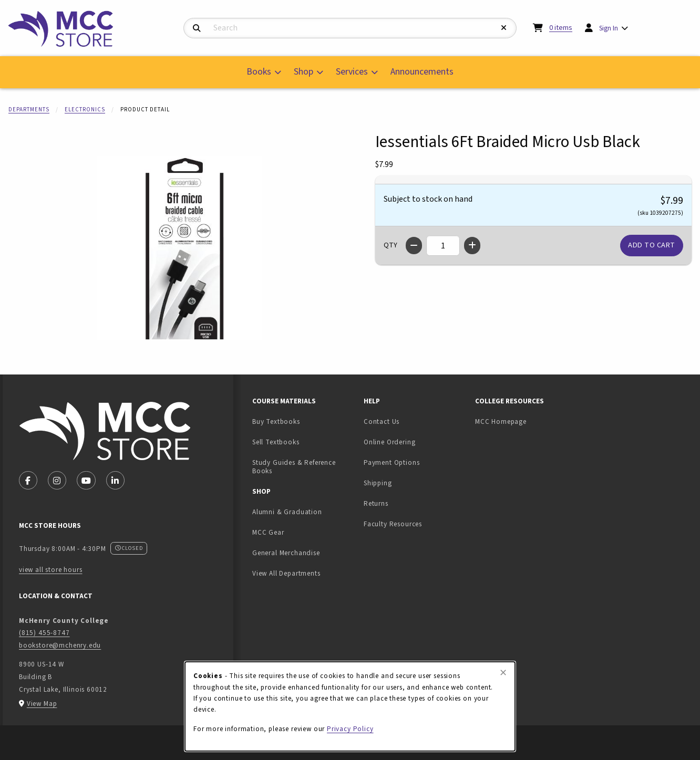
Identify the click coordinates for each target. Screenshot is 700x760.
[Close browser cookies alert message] (503, 673)
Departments (29, 110)
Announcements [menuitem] (422, 72)
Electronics (85, 110)
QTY (390, 245)
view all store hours (51, 570)
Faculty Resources (393, 524)
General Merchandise (286, 553)
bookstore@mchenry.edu (60, 645)
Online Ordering (389, 442)
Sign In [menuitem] (609, 28)
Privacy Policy (350, 729)
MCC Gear (268, 532)
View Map (42, 704)
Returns (376, 503)
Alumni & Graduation (287, 512)
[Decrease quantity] (414, 246)
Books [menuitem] (259, 72)
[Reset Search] (504, 28)
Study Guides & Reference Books (294, 467)
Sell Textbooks (304, 442)
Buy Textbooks (276, 421)
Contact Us (382, 421)
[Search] (197, 29)
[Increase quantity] (472, 246)
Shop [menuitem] (303, 72)
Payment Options (392, 462)
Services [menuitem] (352, 72)
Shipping (378, 483)
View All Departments (286, 573)
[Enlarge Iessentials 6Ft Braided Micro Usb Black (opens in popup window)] (179, 248)
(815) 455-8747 (44, 633)
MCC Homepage (501, 421)
